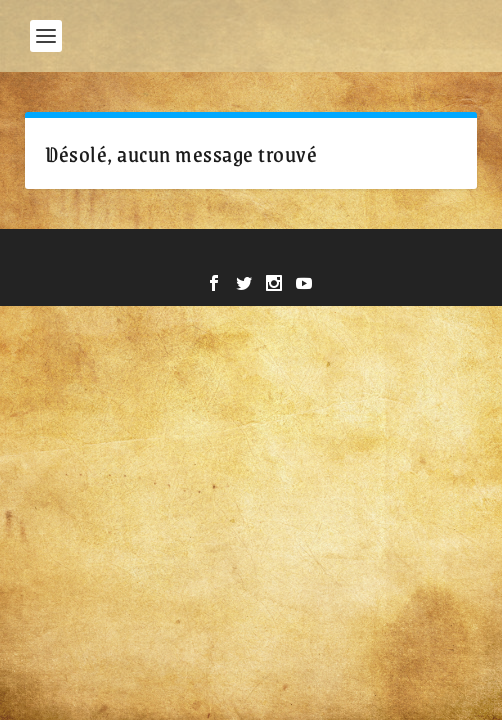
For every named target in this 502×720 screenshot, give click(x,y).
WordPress (390, 255)
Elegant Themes (200, 255)
